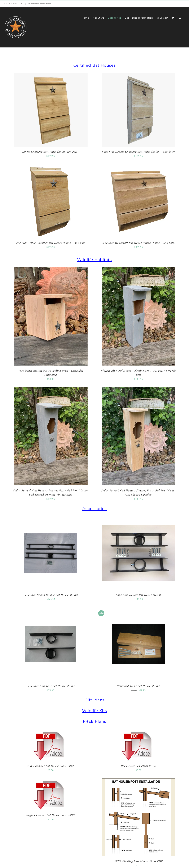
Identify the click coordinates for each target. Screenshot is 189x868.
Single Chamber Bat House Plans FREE (51, 815)
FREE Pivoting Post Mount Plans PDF (138, 861)
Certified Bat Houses (95, 65)
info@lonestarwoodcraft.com (39, 4)
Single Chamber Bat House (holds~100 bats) (51, 152)
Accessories (94, 509)
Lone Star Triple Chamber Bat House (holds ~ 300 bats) (51, 243)
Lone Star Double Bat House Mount (138, 595)
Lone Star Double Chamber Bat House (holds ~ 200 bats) (138, 152)
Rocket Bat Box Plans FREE (139, 766)
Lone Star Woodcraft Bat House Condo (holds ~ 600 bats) (138, 243)
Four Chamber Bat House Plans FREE (51, 766)
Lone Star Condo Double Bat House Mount (51, 595)
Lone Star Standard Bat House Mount (51, 686)
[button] (180, 18)
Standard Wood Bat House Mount (138, 686)
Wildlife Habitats (94, 260)
